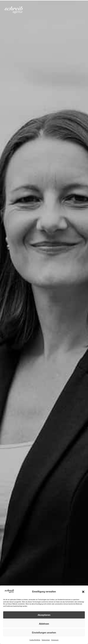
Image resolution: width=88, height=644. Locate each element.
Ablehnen (44, 624)
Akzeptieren (44, 615)
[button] (83, 592)
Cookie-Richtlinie (35, 640)
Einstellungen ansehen (44, 633)
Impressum (55, 640)
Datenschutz (46, 640)
